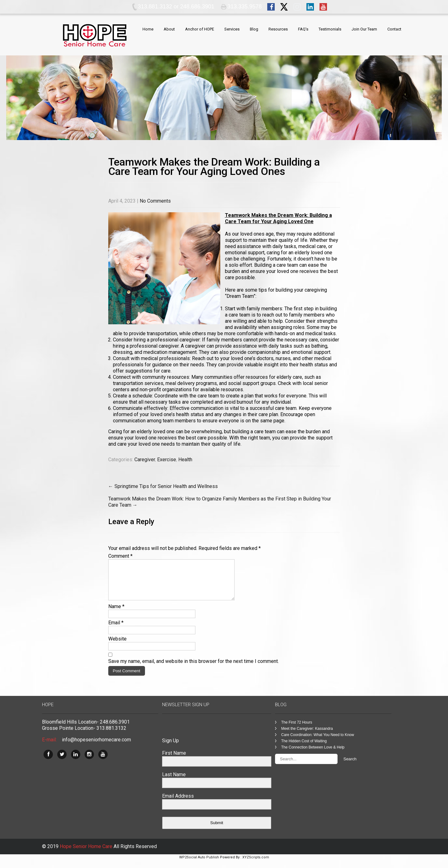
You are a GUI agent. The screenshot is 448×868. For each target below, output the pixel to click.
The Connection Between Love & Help (313, 755)
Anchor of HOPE (200, 29)
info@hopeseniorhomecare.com (96, 747)
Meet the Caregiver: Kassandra (307, 736)
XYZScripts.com (256, 865)
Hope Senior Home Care (87, 854)
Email (116, 630)
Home (148, 29)
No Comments (155, 201)
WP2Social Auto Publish (199, 865)
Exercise (167, 460)
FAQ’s (303, 29)
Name (116, 614)
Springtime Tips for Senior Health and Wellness (163, 486)
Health (185, 460)
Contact (394, 29)
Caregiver (145, 460)
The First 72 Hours (297, 730)
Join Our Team (364, 29)
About (169, 29)
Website (117, 646)
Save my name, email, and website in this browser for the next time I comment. (194, 669)
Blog (254, 29)
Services (232, 29)
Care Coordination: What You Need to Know (318, 742)
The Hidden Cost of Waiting (304, 748)
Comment (120, 556)
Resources (278, 29)
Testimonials (330, 29)
